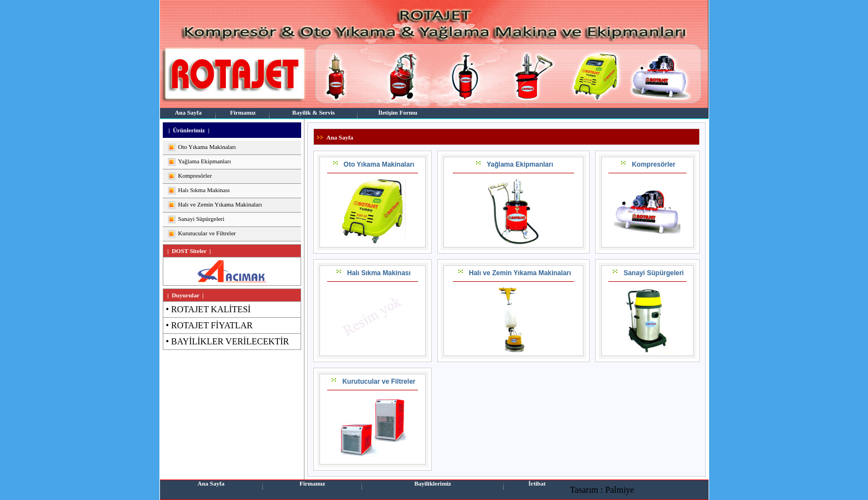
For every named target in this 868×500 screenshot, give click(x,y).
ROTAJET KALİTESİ (211, 309)
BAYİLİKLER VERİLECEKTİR (230, 341)
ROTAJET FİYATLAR (212, 325)
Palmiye (619, 490)
